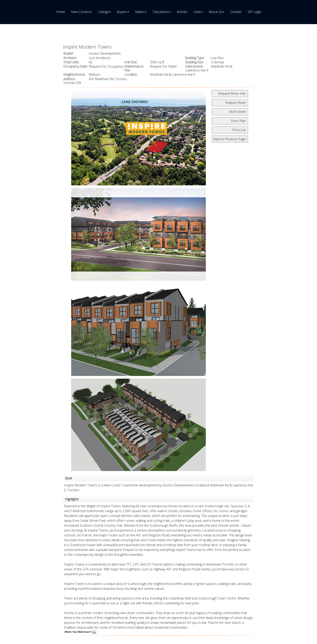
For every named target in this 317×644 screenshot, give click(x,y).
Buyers (122, 12)
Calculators (161, 12)
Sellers (140, 12)
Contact (236, 12)
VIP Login (254, 12)
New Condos (80, 12)
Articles (182, 12)
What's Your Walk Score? (80, 632)
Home (60, 12)
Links (197, 12)
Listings (103, 12)
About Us (216, 12)
